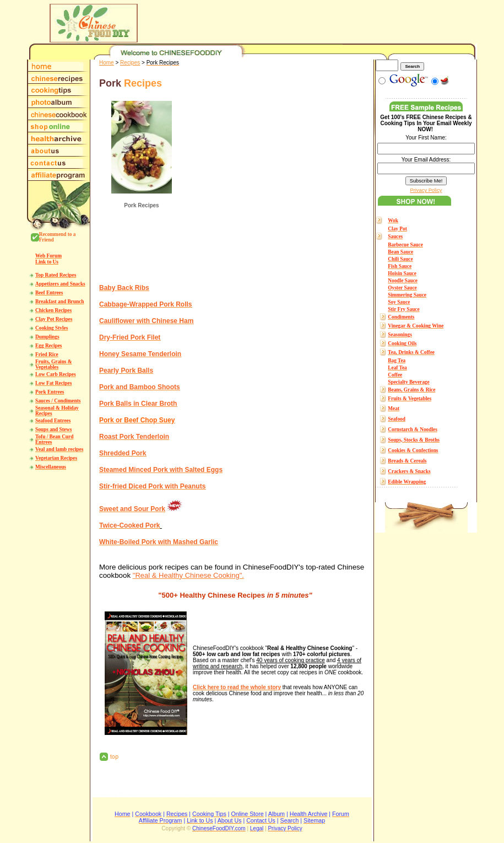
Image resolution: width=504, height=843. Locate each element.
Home (107, 63)
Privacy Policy (426, 190)
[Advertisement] (277, 188)
